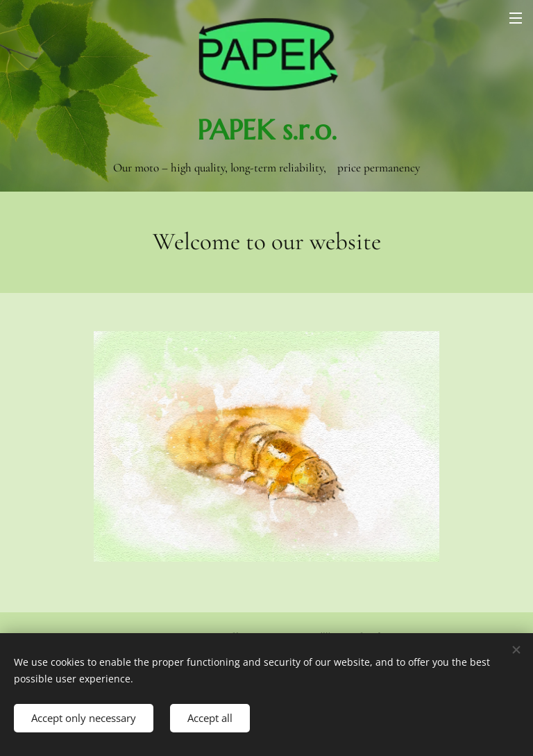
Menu (516, 18)
